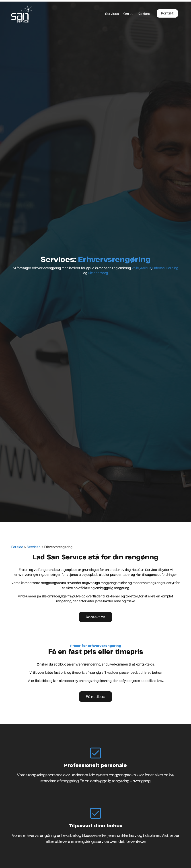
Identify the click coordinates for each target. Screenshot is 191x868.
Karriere (144, 14)
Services (112, 14)
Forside (17, 547)
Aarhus (146, 268)
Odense (158, 268)
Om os (128, 14)
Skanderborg (98, 273)
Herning (172, 268)
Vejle (135, 268)
